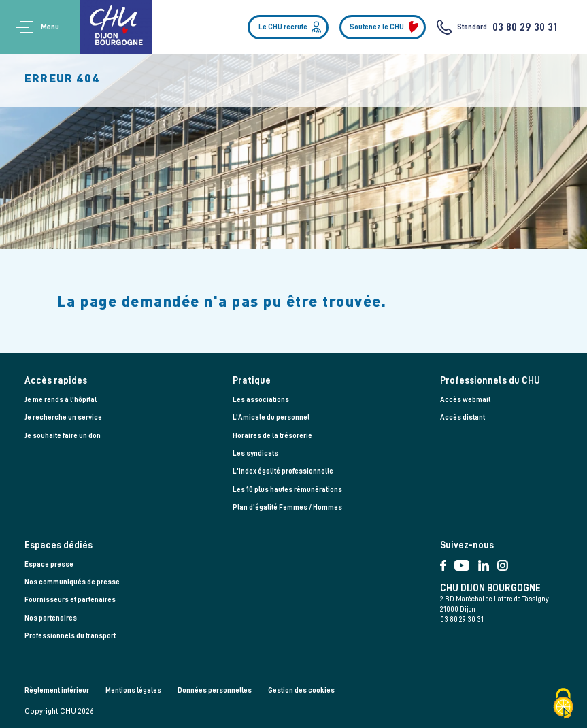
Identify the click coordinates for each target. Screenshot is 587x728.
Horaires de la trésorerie (272, 436)
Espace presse (49, 564)
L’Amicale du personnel (271, 417)
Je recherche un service (63, 417)
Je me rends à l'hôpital (61, 400)
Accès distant (463, 417)
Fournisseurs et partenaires (70, 600)
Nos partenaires (51, 618)
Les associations (261, 400)
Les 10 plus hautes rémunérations (287, 490)
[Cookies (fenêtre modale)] (563, 705)
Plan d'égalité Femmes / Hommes (287, 507)
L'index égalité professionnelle (283, 471)
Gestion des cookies (301, 690)
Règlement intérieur (57, 690)
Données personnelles (215, 690)
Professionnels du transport (70, 636)
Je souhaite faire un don (63, 436)
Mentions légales (133, 690)
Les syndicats (255, 453)
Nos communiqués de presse (72, 582)
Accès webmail (465, 400)
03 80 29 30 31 (525, 27)
